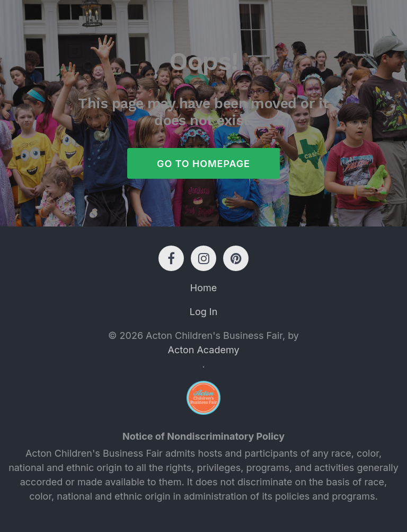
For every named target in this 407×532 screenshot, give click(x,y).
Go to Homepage (203, 164)
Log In (204, 312)
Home (203, 288)
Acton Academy (203, 350)
